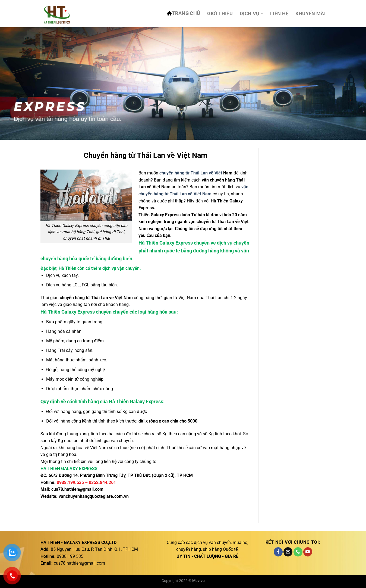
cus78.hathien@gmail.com (77, 489)
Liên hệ (279, 14)
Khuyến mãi (310, 14)
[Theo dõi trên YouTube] (308, 552)
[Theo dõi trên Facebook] (278, 552)
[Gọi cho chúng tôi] (298, 552)
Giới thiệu (220, 14)
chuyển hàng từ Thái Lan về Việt (191, 173)
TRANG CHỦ (186, 13)
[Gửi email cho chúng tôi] (288, 552)
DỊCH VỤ (251, 14)
